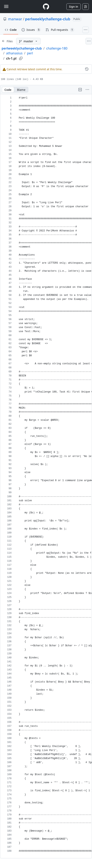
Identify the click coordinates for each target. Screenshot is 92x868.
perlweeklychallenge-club (48, 19)
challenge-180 (57, 48)
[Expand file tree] (7, 41)
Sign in (74, 7)
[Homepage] (46, 7)
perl (30, 53)
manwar (15, 19)
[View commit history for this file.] (87, 69)
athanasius (14, 53)
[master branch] (28, 41)
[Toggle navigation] (6, 6)
